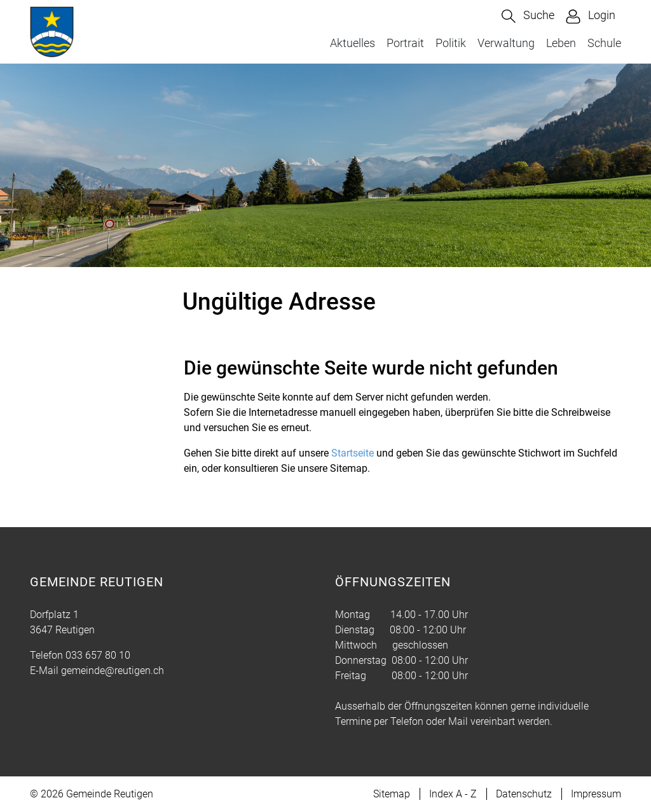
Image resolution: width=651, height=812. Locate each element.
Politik (451, 43)
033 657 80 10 (98, 655)
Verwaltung (506, 43)
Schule (604, 43)
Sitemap (392, 794)
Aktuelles (353, 43)
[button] (528, 16)
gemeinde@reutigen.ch (113, 671)
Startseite (353, 453)
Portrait (405, 43)
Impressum (596, 794)
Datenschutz (524, 794)
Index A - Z (453, 794)
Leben (561, 43)
